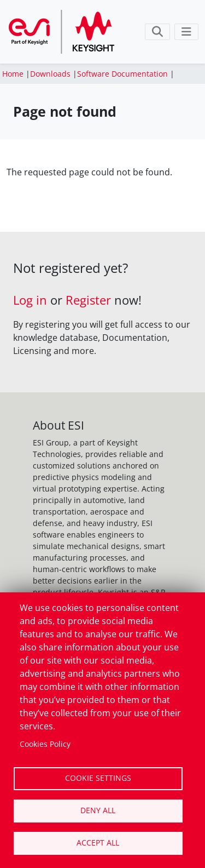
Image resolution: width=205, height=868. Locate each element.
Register (88, 300)
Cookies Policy (45, 744)
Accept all (98, 843)
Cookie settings (98, 778)
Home (13, 74)
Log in (30, 300)
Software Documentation (122, 74)
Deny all (98, 810)
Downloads (50, 74)
